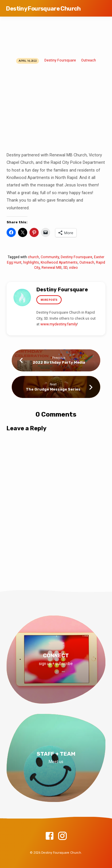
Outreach (89, 60)
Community (50, 257)
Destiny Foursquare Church (43, 9)
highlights (31, 262)
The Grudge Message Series (53, 389)
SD (65, 268)
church (33, 257)
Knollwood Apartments (59, 262)
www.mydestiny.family (59, 324)
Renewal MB (52, 268)
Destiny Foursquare (60, 60)
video (73, 268)
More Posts (49, 300)
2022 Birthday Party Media (59, 362)
